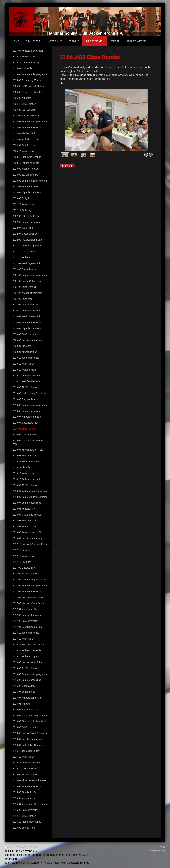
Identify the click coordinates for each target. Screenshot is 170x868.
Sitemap (33, 847)
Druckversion (16, 847)
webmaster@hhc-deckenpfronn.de (68, 863)
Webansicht (157, 851)
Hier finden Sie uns (29, 855)
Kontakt (10, 855)
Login (161, 847)
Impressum (12, 859)
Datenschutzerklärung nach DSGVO (65, 855)
